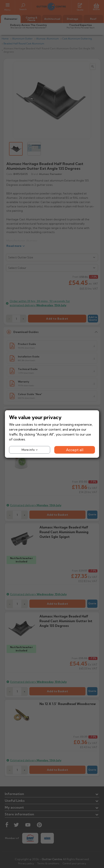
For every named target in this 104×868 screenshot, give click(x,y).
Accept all (75, 450)
